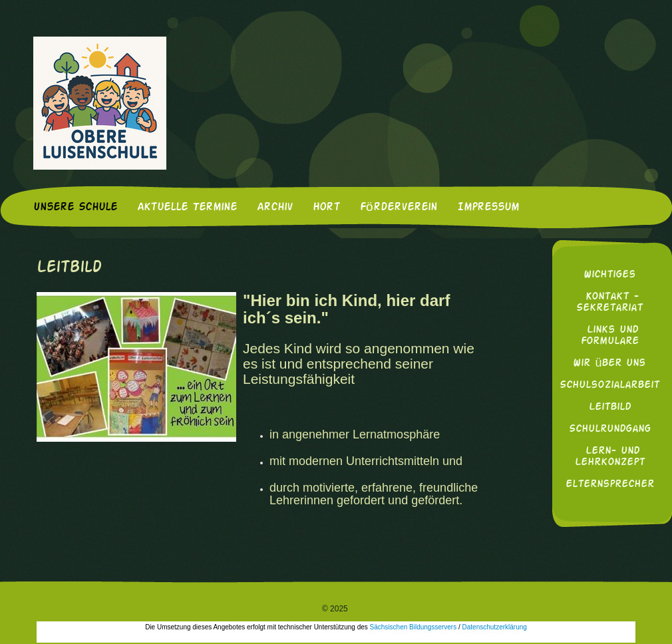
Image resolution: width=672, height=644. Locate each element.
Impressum (488, 208)
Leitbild (610, 407)
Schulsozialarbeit (609, 386)
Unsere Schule (75, 208)
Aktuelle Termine (187, 208)
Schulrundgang (610, 429)
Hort (326, 208)
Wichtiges (609, 275)
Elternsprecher (610, 485)
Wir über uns (609, 364)
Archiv (275, 208)
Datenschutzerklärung (495, 627)
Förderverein (399, 208)
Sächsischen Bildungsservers (414, 627)
